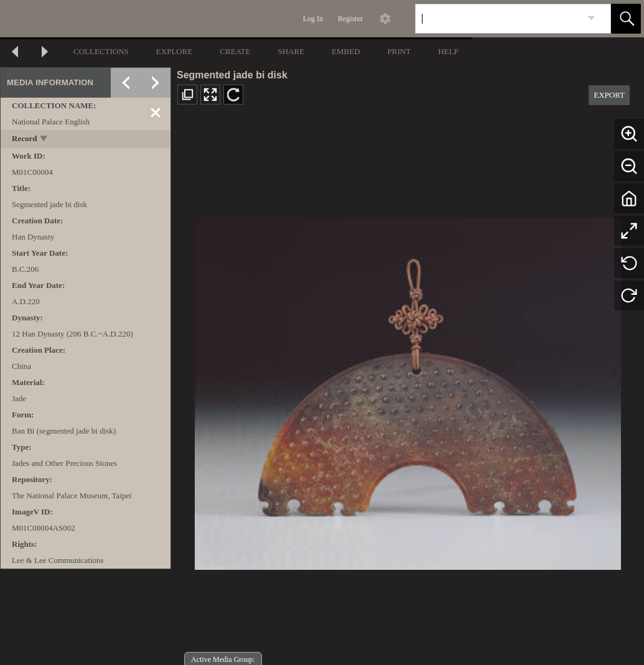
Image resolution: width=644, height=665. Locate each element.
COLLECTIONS (101, 51)
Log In (313, 19)
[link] (591, 18)
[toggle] (44, 140)
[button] (626, 19)
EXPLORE (175, 51)
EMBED (346, 51)
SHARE (291, 51)
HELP (448, 51)
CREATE (235, 51)
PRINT (399, 51)
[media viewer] (408, 390)
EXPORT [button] (609, 95)
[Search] (498, 19)
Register (350, 19)
